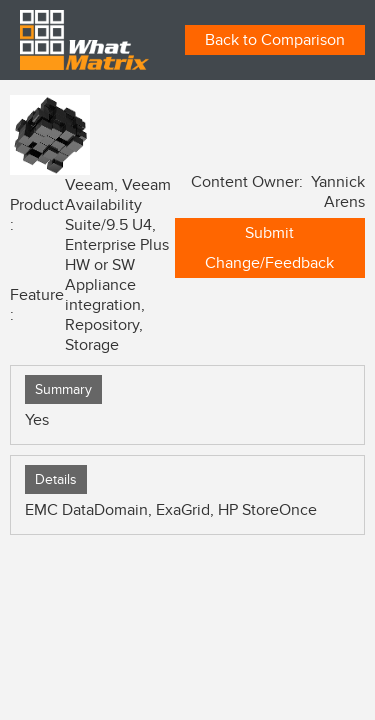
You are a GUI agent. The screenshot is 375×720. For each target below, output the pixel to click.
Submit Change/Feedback (269, 248)
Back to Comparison (275, 40)
